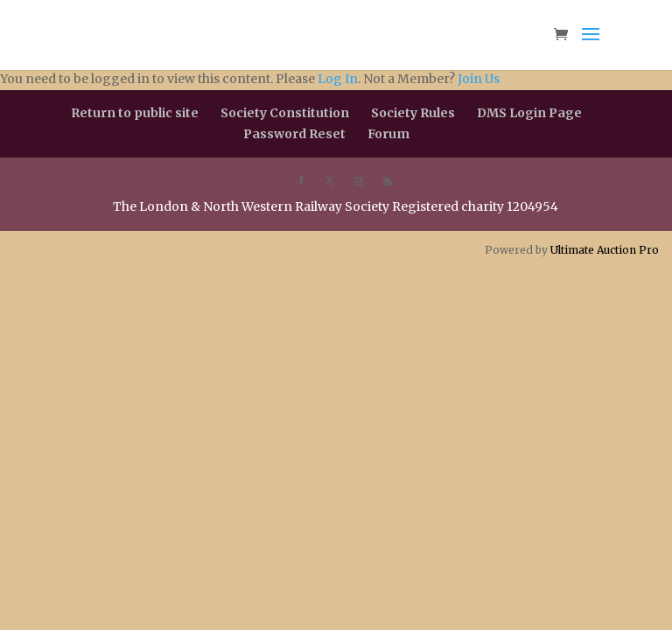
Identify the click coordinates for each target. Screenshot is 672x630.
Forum (388, 134)
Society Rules (413, 113)
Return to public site (135, 113)
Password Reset (294, 134)
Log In (338, 79)
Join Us (479, 79)
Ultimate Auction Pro (605, 250)
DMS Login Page (529, 113)
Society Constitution (285, 113)
